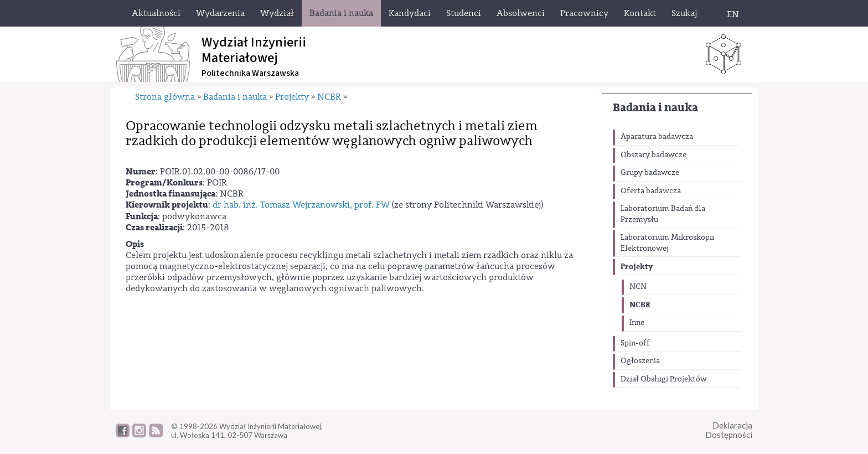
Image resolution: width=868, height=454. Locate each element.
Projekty (637, 267)
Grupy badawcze (650, 173)
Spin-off (635, 343)
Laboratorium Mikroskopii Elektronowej (667, 243)
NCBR (640, 305)
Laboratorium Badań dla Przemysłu (663, 214)
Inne (637, 323)
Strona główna (165, 97)
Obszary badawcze (653, 155)
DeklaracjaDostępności (729, 430)
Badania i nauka (655, 108)
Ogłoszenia (640, 361)
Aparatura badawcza (657, 137)
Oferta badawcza (651, 191)
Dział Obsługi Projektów (664, 379)
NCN (638, 287)
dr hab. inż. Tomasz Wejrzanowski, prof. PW (301, 205)
